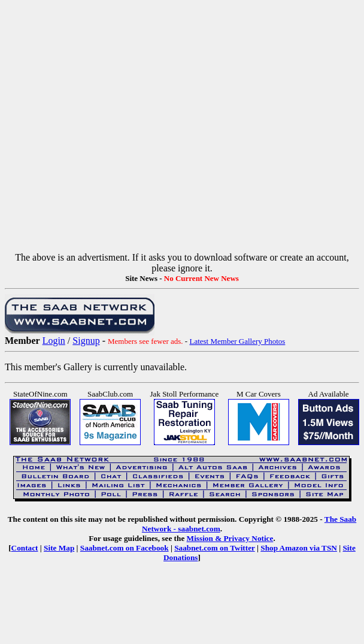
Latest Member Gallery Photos (237, 341)
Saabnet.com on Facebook (125, 548)
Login (54, 341)
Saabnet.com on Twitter (215, 548)
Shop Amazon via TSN (299, 548)
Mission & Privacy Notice (230, 538)
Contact (25, 548)
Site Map (59, 548)
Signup (86, 341)
